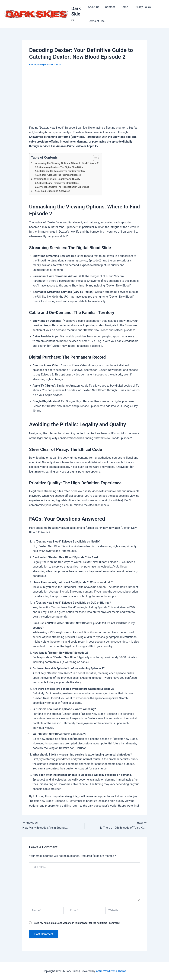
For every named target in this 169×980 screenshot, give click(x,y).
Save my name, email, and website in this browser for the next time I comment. (77, 923)
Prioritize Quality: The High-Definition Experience (64, 187)
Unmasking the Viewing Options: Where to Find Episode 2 (66, 163)
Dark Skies (76, 14)
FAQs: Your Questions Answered (52, 191)
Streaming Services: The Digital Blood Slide (61, 167)
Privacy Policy (142, 7)
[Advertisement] (85, 97)
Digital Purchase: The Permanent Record (60, 175)
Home (124, 7)
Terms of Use (96, 21)
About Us (94, 7)
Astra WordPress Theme (111, 971)
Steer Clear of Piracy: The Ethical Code (59, 183)
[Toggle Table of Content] (95, 158)
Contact (110, 7)
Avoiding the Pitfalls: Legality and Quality (57, 179)
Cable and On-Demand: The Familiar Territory (62, 171)
